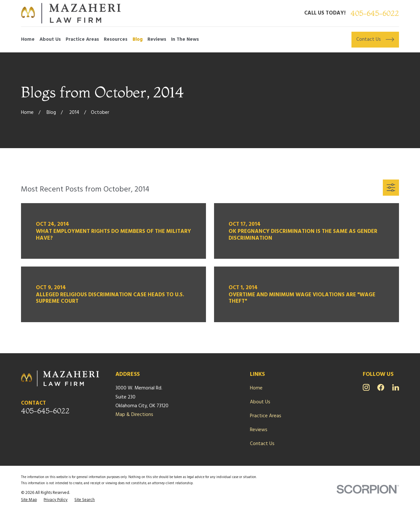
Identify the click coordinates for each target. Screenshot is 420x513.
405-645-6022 (375, 13)
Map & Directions (134, 415)
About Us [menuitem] (50, 39)
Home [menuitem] (28, 39)
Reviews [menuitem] (157, 39)
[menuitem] (29, 500)
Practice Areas (266, 416)
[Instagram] (366, 387)
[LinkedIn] (396, 387)
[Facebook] (381, 387)
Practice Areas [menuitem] (82, 39)
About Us (260, 402)
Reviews (259, 430)
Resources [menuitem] (116, 39)
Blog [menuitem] (138, 39)
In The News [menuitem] (185, 39)
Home (256, 388)
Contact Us (262, 444)
